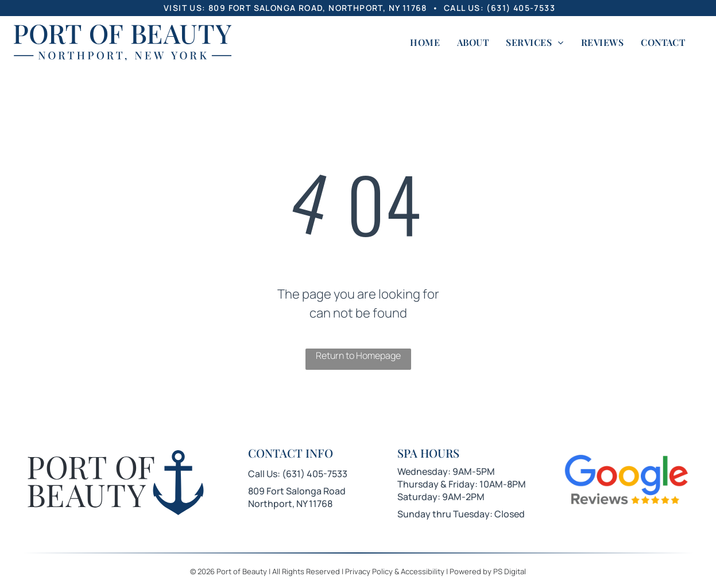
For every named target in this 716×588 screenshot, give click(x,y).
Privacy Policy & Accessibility (395, 571)
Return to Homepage (358, 355)
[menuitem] (425, 42)
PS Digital (510, 571)
